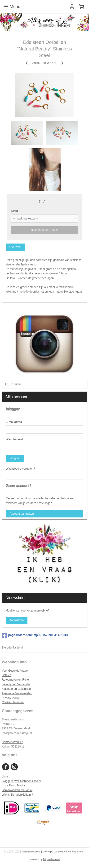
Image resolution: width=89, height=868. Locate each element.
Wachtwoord (14, 439)
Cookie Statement (13, 702)
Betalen (7, 675)
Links (5, 777)
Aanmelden (16, 620)
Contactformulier (12, 742)
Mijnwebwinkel (52, 859)
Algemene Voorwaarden (17, 693)
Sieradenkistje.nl (12, 648)
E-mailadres (14, 422)
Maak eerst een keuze (44, 230)
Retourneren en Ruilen (16, 680)
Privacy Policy (11, 698)
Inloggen (15, 458)
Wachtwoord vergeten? (20, 469)
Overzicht (15, 247)
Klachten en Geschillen (16, 689)
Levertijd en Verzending (17, 684)
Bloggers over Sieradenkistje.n (21, 781)
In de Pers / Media (13, 785)
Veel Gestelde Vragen (16, 671)
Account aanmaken (22, 514)
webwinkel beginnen (71, 851)
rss (56, 851)
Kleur (15, 211)
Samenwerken (11, 790)
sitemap (47, 851)
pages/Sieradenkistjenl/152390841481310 (35, 635)
